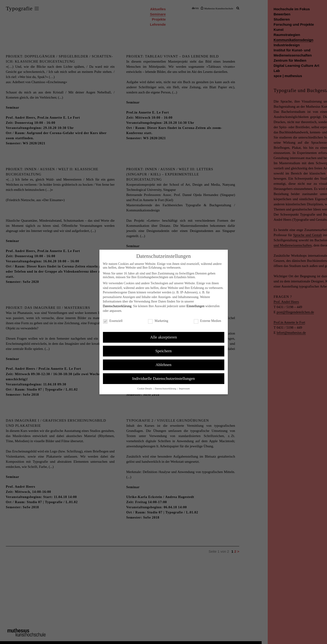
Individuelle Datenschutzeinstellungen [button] (163, 378)
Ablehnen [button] (163, 365)
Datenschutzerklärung (117, 306)
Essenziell (113, 321)
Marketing (158, 321)
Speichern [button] (164, 351)
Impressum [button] (184, 389)
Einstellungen (195, 306)
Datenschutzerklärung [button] (166, 389)
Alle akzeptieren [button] (163, 337)
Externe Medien (207, 321)
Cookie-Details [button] (145, 389)
